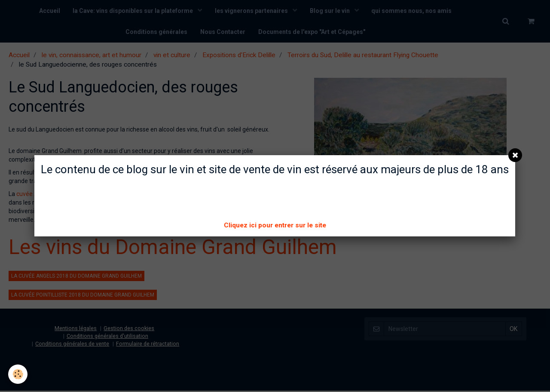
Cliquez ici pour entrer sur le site (275, 225)
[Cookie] (18, 374)
